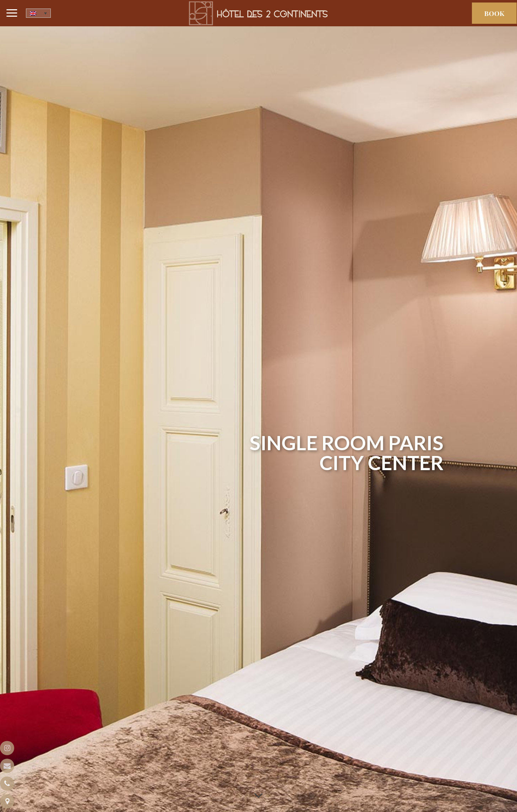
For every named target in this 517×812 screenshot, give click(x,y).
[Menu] (12, 13)
